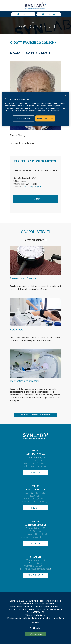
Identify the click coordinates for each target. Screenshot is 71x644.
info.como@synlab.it (40, 466)
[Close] (65, 96)
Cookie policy (35, 628)
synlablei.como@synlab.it (40, 569)
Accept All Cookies (45, 118)
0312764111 (41, 463)
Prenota (24, 14)
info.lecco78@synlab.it (40, 537)
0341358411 (41, 499)
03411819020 (41, 534)
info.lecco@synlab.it (32, 187)
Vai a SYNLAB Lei (35, 575)
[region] (36, 109)
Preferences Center (36, 634)
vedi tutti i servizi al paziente (35, 415)
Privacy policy (35, 622)
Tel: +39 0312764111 (49, 14)
